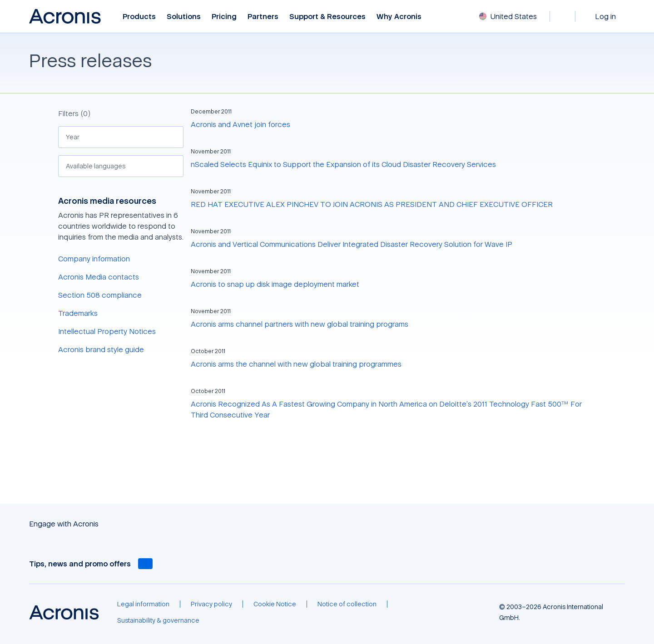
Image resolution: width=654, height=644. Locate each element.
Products (139, 17)
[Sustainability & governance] (158, 620)
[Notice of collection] (347, 604)
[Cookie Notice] (275, 604)
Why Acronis (399, 17)
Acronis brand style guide (101, 349)
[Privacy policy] (211, 604)
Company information (94, 259)
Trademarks (78, 313)
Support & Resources (327, 17)
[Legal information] (143, 604)
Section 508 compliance (100, 295)
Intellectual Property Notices (107, 331)
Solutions (184, 17)
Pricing (224, 17)
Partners (263, 17)
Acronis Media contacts (99, 277)
